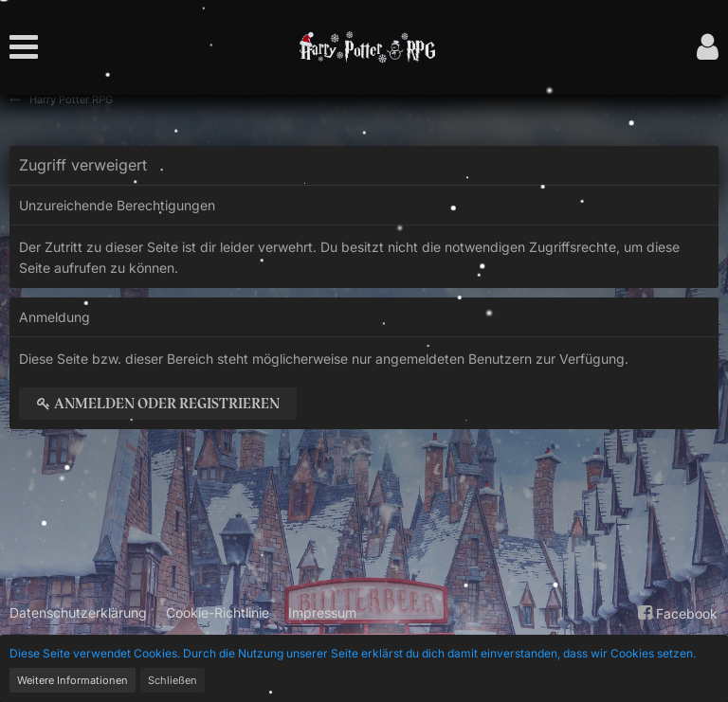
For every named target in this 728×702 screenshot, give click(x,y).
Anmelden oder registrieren (158, 404)
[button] (28, 47)
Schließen (173, 680)
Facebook (675, 613)
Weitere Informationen (73, 680)
